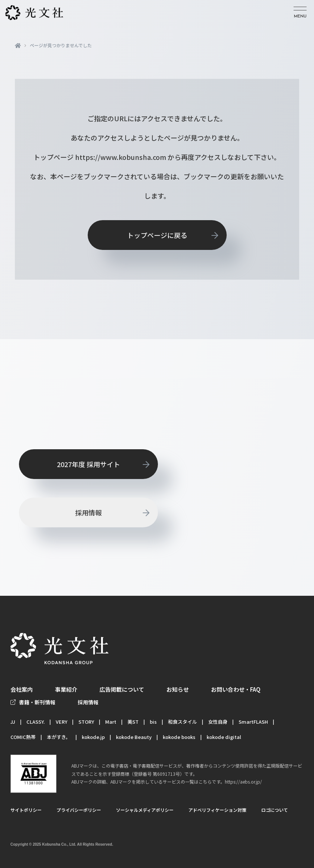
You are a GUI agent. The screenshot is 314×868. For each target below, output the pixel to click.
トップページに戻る (157, 235)
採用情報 (88, 512)
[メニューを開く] (300, 13)
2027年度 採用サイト (88, 464)
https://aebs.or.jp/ (243, 782)
